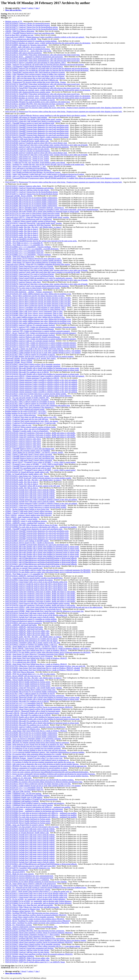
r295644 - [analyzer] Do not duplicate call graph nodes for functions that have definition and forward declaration (45, 65)
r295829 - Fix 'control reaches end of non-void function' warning (28, 889)
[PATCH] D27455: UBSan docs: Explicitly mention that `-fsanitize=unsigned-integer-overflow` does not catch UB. (46, 666)
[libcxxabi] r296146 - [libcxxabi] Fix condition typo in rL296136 (28, 715)
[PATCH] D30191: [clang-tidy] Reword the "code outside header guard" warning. (34, 119)
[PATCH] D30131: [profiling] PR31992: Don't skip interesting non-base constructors (35, 104)
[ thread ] (24, 8)
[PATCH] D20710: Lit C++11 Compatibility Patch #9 (24, 703)
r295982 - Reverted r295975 (15, 872)
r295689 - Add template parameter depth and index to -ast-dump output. (30, 741)
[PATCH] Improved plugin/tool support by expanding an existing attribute (31, 41)
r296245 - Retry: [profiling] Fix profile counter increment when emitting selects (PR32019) (37, 923)
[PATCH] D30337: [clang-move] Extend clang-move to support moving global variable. (36, 394)
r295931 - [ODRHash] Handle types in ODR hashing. (24, 797)
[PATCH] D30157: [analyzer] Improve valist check (23, 186)
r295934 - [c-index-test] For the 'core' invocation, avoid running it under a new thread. (35, 162)
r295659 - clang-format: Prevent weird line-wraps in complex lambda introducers (34, 260)
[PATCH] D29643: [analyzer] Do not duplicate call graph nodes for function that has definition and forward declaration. (47, 68)
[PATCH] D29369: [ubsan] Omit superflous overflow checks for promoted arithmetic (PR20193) (39, 707)
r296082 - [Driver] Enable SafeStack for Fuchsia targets (25, 680)
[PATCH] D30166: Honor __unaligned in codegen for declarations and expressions (34, 57)
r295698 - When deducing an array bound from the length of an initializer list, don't (34, 744)
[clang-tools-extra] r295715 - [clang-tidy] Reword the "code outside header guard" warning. (37, 217)
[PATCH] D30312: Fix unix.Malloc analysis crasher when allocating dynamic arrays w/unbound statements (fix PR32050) (48, 570)
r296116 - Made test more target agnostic (20, 874)
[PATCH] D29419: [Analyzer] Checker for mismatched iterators (28, 23)
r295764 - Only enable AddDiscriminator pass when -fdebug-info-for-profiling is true (35, 317)
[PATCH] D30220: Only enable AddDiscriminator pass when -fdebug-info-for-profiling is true (38, 294)
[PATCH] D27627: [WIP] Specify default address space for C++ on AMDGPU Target (35, 962)
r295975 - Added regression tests (17, 870)
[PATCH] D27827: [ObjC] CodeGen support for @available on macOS (30, 86)
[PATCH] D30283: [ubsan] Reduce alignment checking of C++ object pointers (33, 935)
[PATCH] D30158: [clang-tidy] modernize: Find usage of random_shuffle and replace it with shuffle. (41, 433)
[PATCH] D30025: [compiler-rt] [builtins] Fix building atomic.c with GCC (31, 645)
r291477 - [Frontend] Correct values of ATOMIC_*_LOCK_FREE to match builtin (34, 464)
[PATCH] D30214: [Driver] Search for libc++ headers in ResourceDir (30, 543)
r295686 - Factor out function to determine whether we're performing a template (33, 739)
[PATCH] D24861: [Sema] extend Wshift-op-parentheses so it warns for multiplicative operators (39, 278)
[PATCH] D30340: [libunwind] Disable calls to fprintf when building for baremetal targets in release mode (43, 550)
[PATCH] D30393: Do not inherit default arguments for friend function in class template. (36, 882)
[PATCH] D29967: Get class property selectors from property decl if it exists (32, 827)
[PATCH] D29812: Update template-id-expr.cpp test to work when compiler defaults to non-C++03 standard (43, 351)
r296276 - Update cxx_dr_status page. (19, 778)
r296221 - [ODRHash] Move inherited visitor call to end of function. (29, 805)
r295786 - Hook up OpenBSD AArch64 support (22, 239)
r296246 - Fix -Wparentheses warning (19, 925)
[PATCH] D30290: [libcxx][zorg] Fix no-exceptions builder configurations (31, 198)
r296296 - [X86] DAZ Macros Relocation (20, 31)
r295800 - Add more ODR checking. (18, 792)
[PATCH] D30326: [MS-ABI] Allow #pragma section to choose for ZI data (31, 525)
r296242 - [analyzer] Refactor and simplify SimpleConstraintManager (30, 329)
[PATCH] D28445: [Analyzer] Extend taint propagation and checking (30, 188)
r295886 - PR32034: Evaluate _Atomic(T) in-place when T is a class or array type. (34, 758)
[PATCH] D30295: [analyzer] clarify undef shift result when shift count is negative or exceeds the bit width (43, 272)
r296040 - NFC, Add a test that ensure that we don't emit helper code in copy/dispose (35, 76)
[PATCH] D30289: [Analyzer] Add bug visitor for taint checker (27, 149)
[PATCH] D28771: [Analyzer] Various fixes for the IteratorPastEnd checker (32, 27)
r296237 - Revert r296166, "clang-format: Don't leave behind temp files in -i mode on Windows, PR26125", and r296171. (48, 648)
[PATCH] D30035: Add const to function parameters (24, 53)
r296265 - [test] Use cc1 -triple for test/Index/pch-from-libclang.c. (28, 170)
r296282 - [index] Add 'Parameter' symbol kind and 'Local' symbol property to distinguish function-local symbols (45, 174)
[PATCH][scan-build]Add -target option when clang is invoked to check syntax (33, 566)
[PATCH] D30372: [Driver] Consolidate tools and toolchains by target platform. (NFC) (36, 63)
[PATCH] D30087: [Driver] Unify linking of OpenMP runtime (27, 541)
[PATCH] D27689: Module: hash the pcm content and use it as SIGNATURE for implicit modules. (40, 356)
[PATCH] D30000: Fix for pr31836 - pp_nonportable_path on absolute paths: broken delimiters (39, 396)
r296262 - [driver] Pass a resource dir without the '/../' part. (26, 166)
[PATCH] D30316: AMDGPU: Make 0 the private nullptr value (27, 631)
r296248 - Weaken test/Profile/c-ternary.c (20, 929)
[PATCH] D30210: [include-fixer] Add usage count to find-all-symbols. (30, 490)
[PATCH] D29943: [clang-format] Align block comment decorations (29, 580)
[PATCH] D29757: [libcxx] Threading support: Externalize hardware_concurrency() (35, 208)
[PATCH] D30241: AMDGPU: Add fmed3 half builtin (24, 576)
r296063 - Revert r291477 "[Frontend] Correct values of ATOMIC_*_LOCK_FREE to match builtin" (41, 462)
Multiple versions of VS (14, 21)
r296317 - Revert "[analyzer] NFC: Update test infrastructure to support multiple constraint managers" (41, 333)
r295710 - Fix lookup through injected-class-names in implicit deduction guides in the (35, 746)
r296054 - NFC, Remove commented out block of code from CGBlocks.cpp (32, 80)
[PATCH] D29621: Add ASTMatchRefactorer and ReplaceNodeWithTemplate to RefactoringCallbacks (41, 558)
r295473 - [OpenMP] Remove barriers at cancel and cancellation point (30, 33)
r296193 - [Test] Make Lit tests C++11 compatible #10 (24, 245)
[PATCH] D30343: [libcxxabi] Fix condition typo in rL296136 (27, 372)
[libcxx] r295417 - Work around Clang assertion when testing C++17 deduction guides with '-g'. (39, 891)
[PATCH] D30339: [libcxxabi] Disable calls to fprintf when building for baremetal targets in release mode (42, 211)
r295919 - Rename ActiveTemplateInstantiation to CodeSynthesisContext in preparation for (37, 760)
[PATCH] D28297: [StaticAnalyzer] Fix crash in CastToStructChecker (30, 268)
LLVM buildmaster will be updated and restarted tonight (25, 409)
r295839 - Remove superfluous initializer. (20, 956)
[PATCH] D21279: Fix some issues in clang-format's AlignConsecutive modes (33, 213)
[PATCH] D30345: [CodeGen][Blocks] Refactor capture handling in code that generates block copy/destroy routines (46, 115)
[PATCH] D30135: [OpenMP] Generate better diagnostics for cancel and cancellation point (37, 125)
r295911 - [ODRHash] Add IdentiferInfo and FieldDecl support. (28, 795)
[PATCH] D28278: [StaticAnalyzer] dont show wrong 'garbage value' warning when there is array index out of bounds (47, 145)
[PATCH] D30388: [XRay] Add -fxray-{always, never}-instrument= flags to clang (34, 311)
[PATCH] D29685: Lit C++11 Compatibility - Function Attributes (28, 247)
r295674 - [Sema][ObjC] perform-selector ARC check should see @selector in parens (35, 72)
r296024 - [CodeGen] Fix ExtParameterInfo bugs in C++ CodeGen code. (31, 423)
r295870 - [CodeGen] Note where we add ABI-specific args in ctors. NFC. (31, 417)
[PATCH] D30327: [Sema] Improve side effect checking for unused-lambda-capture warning (38, 603)
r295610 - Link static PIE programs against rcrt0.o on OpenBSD (28, 451)
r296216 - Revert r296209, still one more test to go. (23, 676)
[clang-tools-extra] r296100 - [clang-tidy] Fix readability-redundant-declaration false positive (38, 264)
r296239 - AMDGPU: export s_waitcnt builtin (22, 519)
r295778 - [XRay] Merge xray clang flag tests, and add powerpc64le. (29, 905)
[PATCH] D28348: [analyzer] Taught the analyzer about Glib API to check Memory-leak (36, 143)
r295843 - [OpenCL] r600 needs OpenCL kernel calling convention (29, 139)
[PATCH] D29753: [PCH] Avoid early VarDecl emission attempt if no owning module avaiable (38, 478)
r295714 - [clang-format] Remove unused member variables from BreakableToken (34, 578)
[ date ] (37, 8)
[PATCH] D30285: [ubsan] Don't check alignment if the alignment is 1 (30, 407)
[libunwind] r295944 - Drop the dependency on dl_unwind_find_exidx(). (31, 358)
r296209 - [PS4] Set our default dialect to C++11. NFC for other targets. (31, 674)
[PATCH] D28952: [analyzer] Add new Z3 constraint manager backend (30, 325)
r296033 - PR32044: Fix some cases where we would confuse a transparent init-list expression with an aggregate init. (46, 766)
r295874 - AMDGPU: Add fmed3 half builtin (21, 625)
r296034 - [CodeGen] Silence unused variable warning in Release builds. (31, 221)
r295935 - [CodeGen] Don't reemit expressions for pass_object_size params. (32, 421)
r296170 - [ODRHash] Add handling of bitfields (22, 801)
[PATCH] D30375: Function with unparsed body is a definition (27, 880)
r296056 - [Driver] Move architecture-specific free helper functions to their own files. (35, 296)
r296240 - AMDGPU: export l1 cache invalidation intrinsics (26, 521)
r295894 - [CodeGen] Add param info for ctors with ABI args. (27, 419)
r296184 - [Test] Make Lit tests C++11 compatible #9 (24, 243)
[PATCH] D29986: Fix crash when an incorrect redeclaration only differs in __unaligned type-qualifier (41, 527)
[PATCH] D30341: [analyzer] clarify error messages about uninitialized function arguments (37, 147)
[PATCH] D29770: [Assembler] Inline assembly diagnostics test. (28, 868)
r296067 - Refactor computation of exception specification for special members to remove (37, 768)
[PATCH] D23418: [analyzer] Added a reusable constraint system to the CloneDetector (36, 727)
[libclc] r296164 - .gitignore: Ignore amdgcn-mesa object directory (29, 515)
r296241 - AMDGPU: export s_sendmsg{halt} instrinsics (25, 523)
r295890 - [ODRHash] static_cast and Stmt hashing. (24, 793)
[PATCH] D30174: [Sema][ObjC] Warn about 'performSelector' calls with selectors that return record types (43, 55)
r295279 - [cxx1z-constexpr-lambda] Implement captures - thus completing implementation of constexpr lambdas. (45, 752)
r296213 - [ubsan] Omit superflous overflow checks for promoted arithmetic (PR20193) (36, 915)
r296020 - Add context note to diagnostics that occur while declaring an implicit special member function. (42, 764)
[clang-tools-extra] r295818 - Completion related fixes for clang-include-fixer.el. (33, 609)
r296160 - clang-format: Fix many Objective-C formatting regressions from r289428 (35, 654)
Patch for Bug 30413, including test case (19, 35)
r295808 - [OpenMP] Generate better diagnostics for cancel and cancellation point (34, 529)
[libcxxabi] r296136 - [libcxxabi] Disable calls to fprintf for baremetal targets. (33, 713)
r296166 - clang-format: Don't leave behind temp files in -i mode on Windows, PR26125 (36, 650)
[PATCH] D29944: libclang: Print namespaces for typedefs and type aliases (32, 639)
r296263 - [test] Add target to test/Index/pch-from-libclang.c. (27, 168)
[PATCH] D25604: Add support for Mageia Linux (23, 729)
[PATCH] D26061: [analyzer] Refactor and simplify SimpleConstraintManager (33, 337)
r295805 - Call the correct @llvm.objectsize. (21, 415)
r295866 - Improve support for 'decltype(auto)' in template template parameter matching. (36, 756)
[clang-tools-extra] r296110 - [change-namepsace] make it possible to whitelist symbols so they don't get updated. (45, 37)
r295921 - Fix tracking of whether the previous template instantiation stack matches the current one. (40, 762)
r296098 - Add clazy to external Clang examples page (24, 568)
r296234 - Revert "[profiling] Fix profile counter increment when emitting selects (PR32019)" (38, 921)
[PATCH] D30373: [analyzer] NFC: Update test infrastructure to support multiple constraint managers (41, 327)
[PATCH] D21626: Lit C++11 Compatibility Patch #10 (24, 251)
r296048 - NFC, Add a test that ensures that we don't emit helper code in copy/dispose (35, 78)
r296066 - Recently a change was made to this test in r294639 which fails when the (34, 349)
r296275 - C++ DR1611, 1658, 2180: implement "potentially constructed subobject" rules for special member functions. (47, 776)
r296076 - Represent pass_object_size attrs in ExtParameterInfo (28, 429)
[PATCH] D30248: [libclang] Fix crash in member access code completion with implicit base (38, 102)
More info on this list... (14, 10)
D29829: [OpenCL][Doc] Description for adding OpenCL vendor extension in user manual (37, 137)
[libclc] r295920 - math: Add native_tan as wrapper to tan (25, 47)
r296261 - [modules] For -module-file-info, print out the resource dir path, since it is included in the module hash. (45, 164)
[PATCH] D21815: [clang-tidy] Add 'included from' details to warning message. (33, 121)
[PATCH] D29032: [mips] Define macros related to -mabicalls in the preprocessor (34, 886)
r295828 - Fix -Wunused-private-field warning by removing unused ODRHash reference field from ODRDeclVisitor (46, 888)
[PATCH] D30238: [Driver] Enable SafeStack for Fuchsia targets (28, 682)
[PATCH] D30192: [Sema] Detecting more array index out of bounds (29, 266)
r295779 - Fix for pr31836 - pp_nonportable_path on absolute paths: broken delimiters (35, 899)
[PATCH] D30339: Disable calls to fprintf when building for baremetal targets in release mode (38, 717)
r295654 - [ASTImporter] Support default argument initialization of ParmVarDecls (34, 66)
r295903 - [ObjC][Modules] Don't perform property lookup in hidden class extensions (35, 74)
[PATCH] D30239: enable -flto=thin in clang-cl (22, 229)
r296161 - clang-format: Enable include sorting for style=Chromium (29, 656)
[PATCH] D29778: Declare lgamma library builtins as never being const (31, 690)
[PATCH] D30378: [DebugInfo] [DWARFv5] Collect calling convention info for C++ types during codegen (43, 946)
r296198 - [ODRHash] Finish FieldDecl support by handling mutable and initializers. (35, 803)
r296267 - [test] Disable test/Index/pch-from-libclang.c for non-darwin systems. (33, 172)
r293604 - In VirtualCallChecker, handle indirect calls (24, 474)
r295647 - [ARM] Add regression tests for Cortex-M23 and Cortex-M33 (31, 866)
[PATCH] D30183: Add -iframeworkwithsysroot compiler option (28, 92)
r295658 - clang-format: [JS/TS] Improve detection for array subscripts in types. (33, 258)
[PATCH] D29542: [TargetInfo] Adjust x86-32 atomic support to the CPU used (33, 486)
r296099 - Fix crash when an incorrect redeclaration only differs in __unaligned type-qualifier (38, 807)
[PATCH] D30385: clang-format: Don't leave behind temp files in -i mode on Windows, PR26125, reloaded (43, 668)
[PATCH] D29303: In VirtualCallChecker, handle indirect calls (27, 141)
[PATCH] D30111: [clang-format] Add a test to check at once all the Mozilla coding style (36, 582)
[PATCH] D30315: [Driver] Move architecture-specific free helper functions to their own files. (38, 298)
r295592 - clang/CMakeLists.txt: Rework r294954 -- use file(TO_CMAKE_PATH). (34, 452)
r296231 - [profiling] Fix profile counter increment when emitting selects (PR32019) (35, 919)
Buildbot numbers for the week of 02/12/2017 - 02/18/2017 (26, 413)
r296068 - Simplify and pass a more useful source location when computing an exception (36, 770)
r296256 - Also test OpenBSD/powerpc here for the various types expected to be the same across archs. (41, 241)
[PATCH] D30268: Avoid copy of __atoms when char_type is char (28, 51)
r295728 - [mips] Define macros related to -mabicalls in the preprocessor (31, 884)
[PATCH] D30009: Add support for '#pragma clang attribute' (26, 45)
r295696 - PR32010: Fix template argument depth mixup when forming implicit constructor (37, 743)
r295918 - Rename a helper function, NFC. (20, 911)
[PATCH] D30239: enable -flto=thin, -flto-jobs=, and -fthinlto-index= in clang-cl (34, 227)
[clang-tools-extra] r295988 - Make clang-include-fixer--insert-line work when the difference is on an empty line (45, 611)
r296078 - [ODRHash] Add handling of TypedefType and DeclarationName (32, 799)
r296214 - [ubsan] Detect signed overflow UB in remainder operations (30, 917)
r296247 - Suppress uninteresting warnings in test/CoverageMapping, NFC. (32, 927)
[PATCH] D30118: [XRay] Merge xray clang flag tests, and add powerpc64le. (32, 907)
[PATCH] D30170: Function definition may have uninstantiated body (29, 876)
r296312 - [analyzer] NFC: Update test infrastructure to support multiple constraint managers (38, 331)
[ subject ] (31, 8)
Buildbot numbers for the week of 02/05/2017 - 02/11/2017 (26, 411)
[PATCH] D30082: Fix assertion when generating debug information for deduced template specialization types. (44, 782)
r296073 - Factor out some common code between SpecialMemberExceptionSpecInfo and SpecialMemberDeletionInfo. (47, 772)
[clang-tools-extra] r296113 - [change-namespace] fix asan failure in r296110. (32, 378)
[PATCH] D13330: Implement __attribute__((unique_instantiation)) (29, 292)
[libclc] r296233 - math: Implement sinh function (23, 517)
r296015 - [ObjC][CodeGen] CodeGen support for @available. (27, 400)
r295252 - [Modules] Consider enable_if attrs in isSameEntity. (27, 431)
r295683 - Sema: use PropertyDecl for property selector (25, 825)
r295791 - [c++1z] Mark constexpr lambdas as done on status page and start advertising (36, 750)
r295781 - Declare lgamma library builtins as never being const (27, 509)
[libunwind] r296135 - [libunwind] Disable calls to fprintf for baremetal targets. (33, 711)
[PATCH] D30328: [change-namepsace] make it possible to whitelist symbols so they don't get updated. (41, 380)
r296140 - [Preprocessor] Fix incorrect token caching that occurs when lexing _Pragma (36, 82)
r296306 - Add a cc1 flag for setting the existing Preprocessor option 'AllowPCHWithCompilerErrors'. (41, 176)
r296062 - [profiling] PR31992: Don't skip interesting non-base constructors (32, 913)
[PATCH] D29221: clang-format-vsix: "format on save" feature (27, 157)
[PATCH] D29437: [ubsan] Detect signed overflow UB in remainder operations (33, 364)
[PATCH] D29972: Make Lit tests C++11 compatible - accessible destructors (32, 249)
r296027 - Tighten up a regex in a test (18, 425)
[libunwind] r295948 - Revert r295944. (19, 196)
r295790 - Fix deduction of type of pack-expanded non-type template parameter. (33, 748)
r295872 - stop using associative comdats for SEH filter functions (28, 225)
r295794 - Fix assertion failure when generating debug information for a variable (34, 754)
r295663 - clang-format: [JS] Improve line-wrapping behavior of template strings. (34, 262)
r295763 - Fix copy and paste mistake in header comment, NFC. (28, 398)
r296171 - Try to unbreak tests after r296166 (21, 39)
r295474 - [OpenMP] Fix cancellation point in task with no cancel (28, 468)
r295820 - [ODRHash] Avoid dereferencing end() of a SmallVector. (29, 219)
